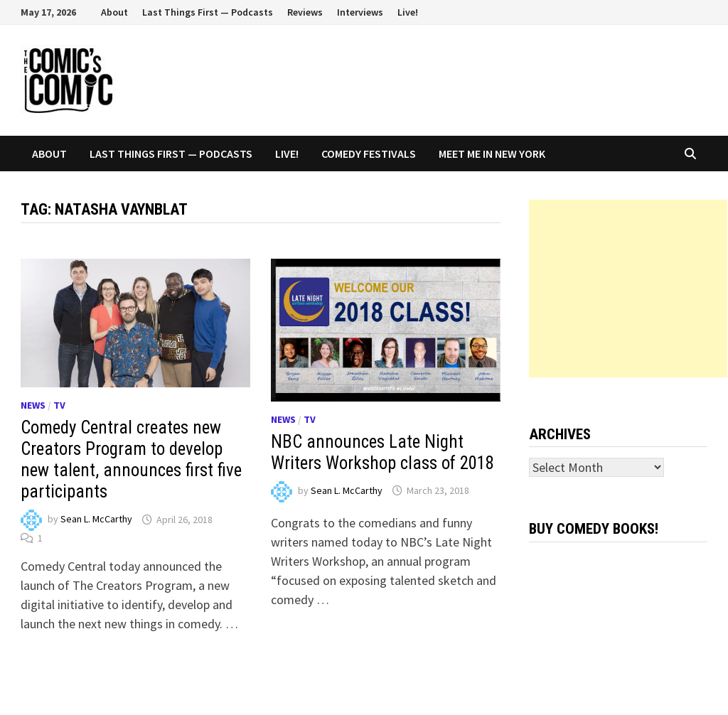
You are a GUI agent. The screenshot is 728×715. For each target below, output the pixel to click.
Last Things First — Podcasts (208, 12)
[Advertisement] (628, 289)
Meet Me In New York (492, 154)
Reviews (305, 12)
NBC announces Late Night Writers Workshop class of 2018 (382, 452)
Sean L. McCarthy (96, 520)
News (33, 405)
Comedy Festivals (369, 154)
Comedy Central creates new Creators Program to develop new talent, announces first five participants (131, 459)
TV (59, 405)
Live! (408, 12)
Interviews (360, 12)
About (114, 12)
